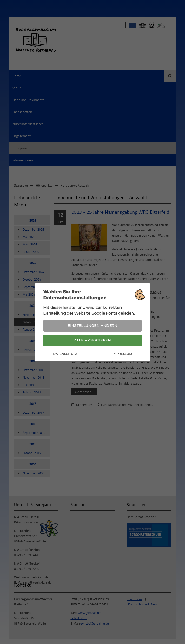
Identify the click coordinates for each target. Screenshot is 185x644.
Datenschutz (65, 354)
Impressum (122, 354)
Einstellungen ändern (92, 325)
